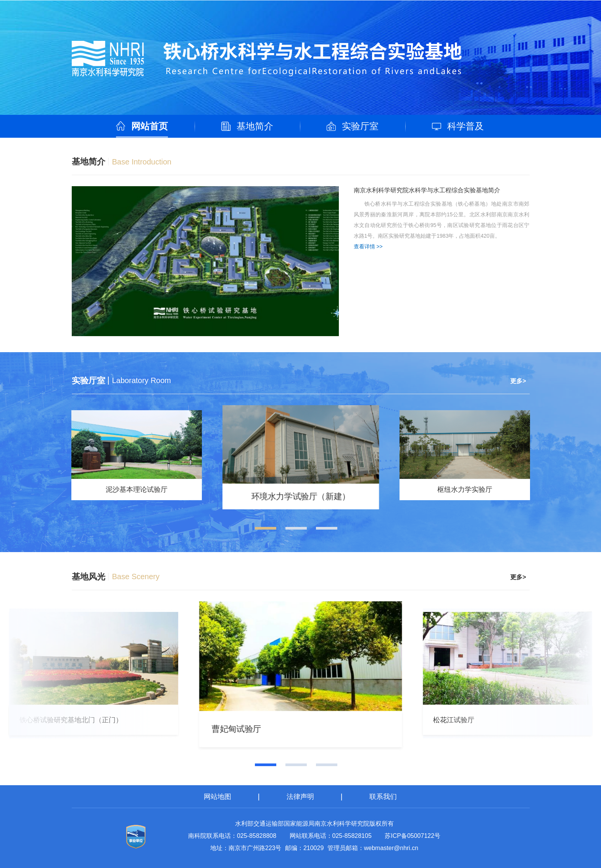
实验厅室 (360, 126)
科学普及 (466, 126)
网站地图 (218, 797)
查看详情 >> (368, 246)
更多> (518, 381)
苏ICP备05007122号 (412, 836)
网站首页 (150, 126)
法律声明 (300, 797)
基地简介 (255, 126)
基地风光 (89, 577)
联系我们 (383, 797)
